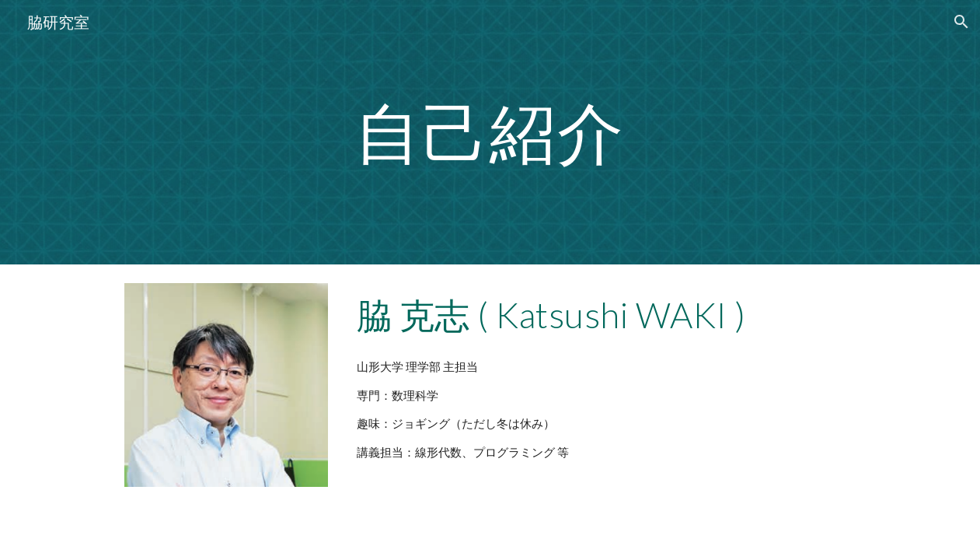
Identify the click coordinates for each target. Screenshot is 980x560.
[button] (961, 22)
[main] (490, 132)
